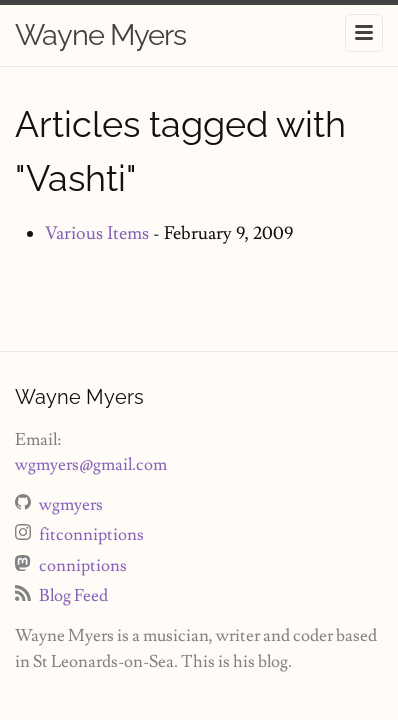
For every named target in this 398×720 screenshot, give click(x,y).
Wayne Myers (100, 35)
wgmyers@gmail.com (91, 465)
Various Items (97, 233)
